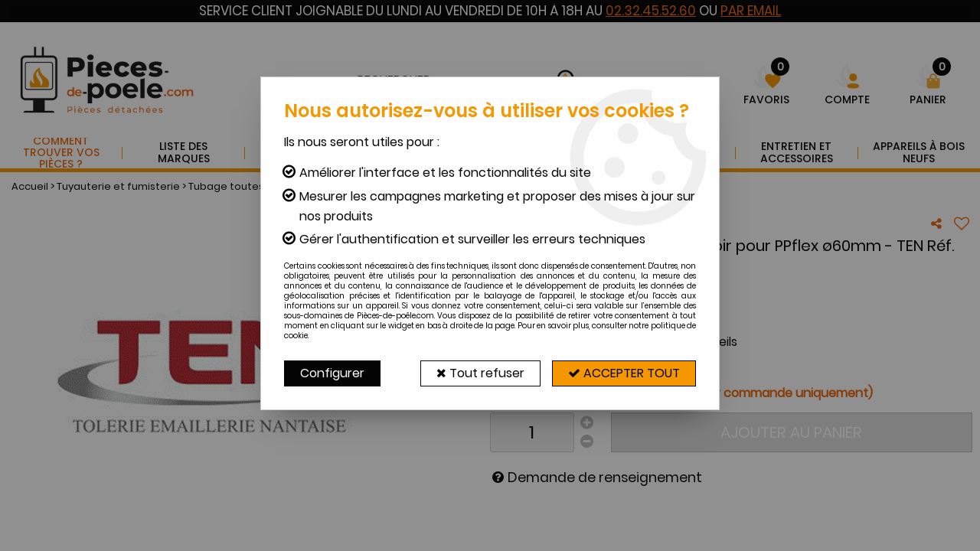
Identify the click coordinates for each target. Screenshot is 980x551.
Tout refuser (480, 373)
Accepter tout (624, 373)
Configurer (332, 373)
